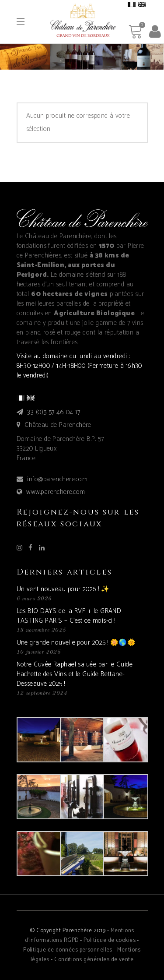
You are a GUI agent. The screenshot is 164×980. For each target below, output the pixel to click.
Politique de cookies (110, 940)
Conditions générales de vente (94, 960)
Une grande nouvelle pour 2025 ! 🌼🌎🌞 (76, 643)
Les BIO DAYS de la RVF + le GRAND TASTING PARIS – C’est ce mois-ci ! (69, 616)
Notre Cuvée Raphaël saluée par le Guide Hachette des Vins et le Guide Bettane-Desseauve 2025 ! (75, 674)
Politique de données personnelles (68, 950)
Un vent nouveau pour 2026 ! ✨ (63, 589)
